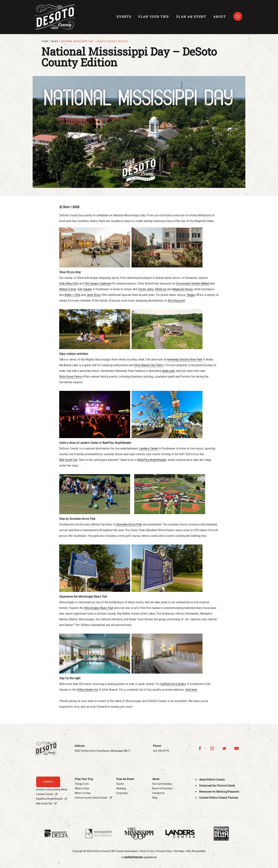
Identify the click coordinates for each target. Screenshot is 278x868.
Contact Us (158, 793)
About (220, 17)
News (55, 41)
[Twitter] (224, 748)
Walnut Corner (68, 289)
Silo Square (85, 289)
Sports (120, 784)
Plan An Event (191, 17)
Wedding (121, 788)
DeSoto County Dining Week (52, 790)
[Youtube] (237, 748)
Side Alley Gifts (69, 284)
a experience (139, 857)
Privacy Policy (164, 851)
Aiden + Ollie (72, 295)
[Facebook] (200, 748)
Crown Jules (146, 289)
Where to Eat (82, 788)
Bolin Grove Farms (71, 377)
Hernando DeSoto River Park (185, 360)
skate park (168, 371)
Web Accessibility (196, 851)
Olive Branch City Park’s (149, 365)
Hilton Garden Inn (87, 690)
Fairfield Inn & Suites (173, 684)
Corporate (122, 793)
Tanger (191, 295)
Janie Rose (93, 295)
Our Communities (162, 784)
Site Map (179, 851)
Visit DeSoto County (55, 17)
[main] (139, 355)
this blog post (176, 301)
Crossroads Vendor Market (193, 284)
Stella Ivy (161, 289)
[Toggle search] (238, 16)
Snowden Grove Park (129, 524)
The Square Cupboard (98, 284)
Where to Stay (83, 793)
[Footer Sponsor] (57, 834)
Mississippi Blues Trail (99, 608)
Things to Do (82, 784)
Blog (155, 798)
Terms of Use (147, 851)
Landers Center (149, 448)
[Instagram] (212, 748)
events (124, 17)
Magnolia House (183, 289)
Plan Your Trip (154, 17)
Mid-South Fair (68, 460)
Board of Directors (162, 788)
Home (45, 41)
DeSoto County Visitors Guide (91, 798)
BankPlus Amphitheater (152, 460)
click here (191, 690)
